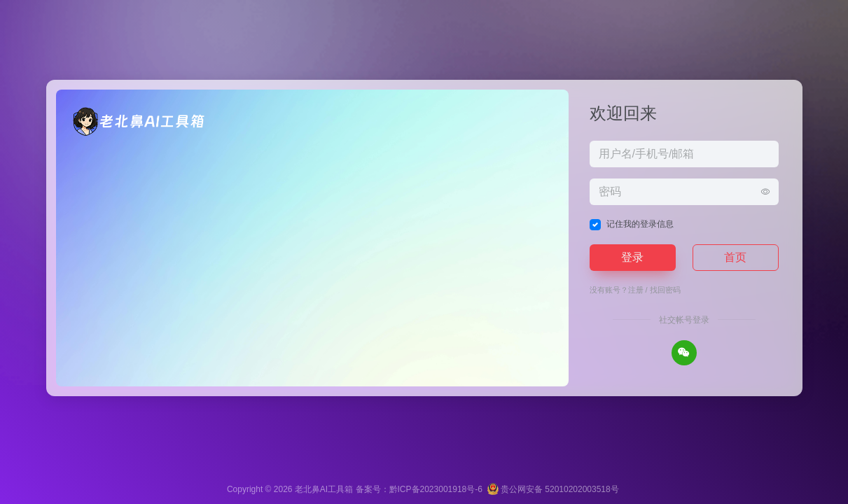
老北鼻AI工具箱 (324, 489)
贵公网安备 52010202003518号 (553, 489)
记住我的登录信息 (640, 224)
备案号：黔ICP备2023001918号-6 (419, 489)
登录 (632, 257)
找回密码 (665, 290)
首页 (735, 257)
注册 (636, 290)
